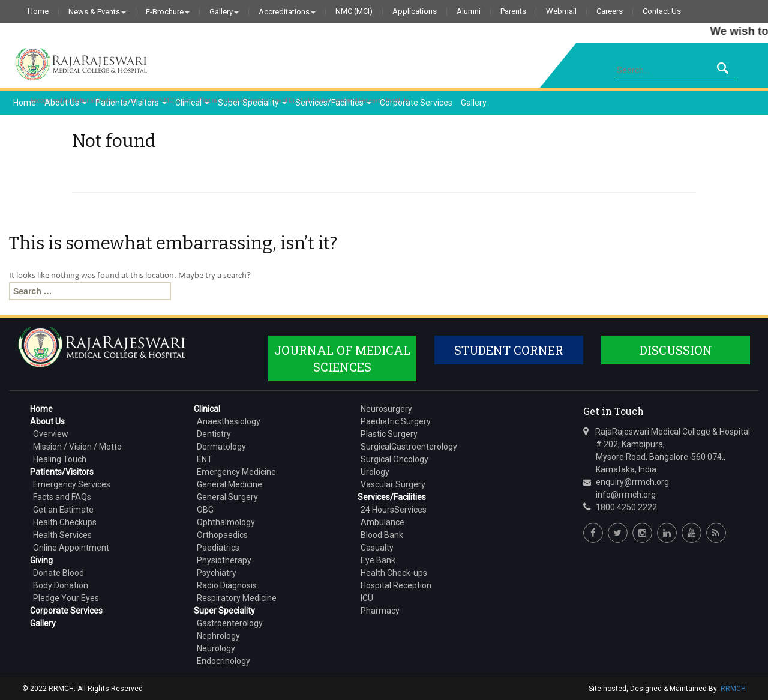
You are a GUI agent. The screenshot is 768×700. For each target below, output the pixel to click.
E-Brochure (168, 11)
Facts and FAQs (62, 497)
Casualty (377, 548)
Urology (375, 472)
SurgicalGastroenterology (409, 447)
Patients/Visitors (131, 103)
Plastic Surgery (389, 434)
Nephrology (218, 636)
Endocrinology (223, 661)
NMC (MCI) (354, 11)
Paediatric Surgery (396, 421)
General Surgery (227, 497)
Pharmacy (380, 611)
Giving (41, 560)
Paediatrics (218, 548)
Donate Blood (58, 573)
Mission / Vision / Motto (77, 447)
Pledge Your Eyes (66, 598)
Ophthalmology (226, 522)
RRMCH (733, 689)
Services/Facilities (333, 103)
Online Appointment (71, 548)
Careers (610, 11)
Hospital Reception (396, 585)
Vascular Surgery (393, 484)
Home (38, 11)
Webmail (561, 11)
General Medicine (229, 484)
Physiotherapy (224, 560)
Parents (513, 11)
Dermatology (221, 447)
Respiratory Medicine (237, 598)
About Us (66, 103)
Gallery (224, 11)
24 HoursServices (394, 510)
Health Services (62, 535)
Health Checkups (65, 522)
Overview (51, 434)
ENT (205, 459)
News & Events (97, 11)
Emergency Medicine (236, 472)
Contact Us (662, 11)
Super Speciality (252, 103)
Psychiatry (217, 573)
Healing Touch (60, 459)
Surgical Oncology (394, 459)
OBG (205, 510)
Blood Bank (382, 535)
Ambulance (382, 522)
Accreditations (287, 11)
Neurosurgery (386, 409)
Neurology (216, 648)
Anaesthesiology (229, 421)
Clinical (192, 103)
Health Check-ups (394, 573)
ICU (367, 598)
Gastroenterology (230, 623)
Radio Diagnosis (227, 585)
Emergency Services (72, 484)
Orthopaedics (222, 535)
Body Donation (61, 585)
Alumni (469, 11)
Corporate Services (416, 103)
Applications (415, 11)
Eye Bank (378, 560)
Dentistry (214, 434)
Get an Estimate (63, 510)
